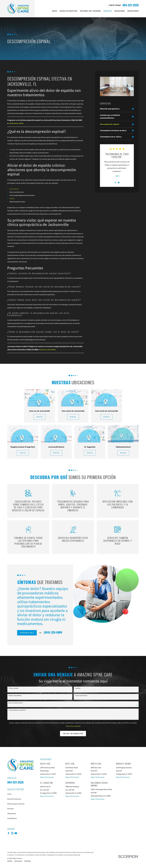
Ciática (12, 198)
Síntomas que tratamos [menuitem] (90, 11)
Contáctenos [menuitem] (133, 11)
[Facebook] (8, 833)
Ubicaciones (12, 813)
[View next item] (119, 182)
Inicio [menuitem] (55, 11)
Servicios (10, 809)
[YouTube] (16, 833)
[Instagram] (12, 833)
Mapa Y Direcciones (47, 777)
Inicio (9, 794)
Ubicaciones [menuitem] (120, 11)
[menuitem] (117, 109)
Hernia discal (14, 189)
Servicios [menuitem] (108, 11)
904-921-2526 (131, 5)
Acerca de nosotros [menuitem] (69, 11)
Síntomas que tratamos (16, 804)
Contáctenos (12, 818)
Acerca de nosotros (14, 799)
